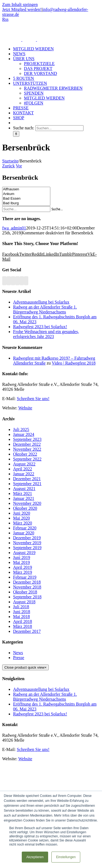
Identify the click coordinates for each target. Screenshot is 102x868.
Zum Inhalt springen (20, 5)
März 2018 (23, 626)
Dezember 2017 (27, 631)
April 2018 (23, 621)
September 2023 (27, 439)
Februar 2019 (25, 577)
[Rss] (4, 281)
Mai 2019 (21, 562)
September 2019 (27, 548)
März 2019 (23, 572)
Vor (19, 166)
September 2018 (27, 597)
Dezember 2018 (27, 582)
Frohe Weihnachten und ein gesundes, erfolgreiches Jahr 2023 (46, 334)
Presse (19, 658)
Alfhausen (26, 189)
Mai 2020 (21, 518)
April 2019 (23, 567)
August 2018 (24, 602)
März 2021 (23, 493)
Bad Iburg (26, 203)
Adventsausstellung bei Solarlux (41, 302)
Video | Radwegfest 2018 (74, 363)
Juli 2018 (21, 607)
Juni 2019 (22, 557)
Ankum (26, 194)
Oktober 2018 (25, 592)
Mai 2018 (21, 617)
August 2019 (24, 553)
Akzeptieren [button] (35, 857)
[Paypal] (22, 281)
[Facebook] (9, 281)
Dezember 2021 (27, 479)
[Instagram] (17, 281)
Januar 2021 (24, 498)
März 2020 (23, 523)
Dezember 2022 (27, 444)
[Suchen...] (59, 128)
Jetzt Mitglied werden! (22, 9)
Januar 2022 (24, 474)
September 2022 (27, 459)
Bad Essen (26, 199)
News (18, 653)
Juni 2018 (22, 612)
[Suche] (16, 134)
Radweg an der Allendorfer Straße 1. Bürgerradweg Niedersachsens (45, 309)
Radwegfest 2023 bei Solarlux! (40, 327)
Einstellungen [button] (66, 857)
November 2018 (27, 587)
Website (25, 408)
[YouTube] (13, 281)
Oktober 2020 (25, 508)
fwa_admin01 (14, 228)
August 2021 (24, 489)
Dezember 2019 (27, 538)
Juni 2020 (22, 513)
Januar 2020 (24, 533)
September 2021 (27, 484)
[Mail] (26, 281)
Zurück (8, 166)
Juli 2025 (21, 429)
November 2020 (27, 503)
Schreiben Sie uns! (33, 399)
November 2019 (27, 543)
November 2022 (27, 449)
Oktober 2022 (25, 454)
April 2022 (23, 469)
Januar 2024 (24, 434)
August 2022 (24, 464)
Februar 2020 (25, 528)
